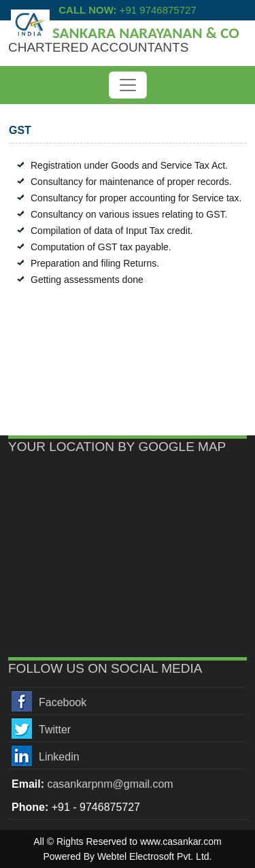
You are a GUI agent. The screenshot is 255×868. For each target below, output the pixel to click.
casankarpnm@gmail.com (110, 784)
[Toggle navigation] (128, 85)
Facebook (63, 702)
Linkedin (59, 757)
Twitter (55, 730)
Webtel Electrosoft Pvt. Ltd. (155, 856)
